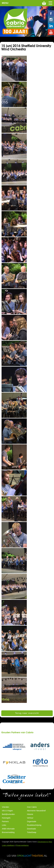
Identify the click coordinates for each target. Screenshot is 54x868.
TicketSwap (32, 832)
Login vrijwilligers (8, 845)
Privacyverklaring (22, 845)
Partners (5, 821)
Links (4, 825)
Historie (30, 814)
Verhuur (30, 818)
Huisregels (6, 818)
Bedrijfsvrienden (8, 814)
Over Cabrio (32, 807)
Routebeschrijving (34, 825)
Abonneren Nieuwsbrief (36, 811)
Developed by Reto (45, 842)
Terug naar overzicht (27, 713)
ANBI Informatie (8, 829)
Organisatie (32, 821)
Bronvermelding (8, 832)
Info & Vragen (7, 811)
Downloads (31, 829)
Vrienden (6, 807)
